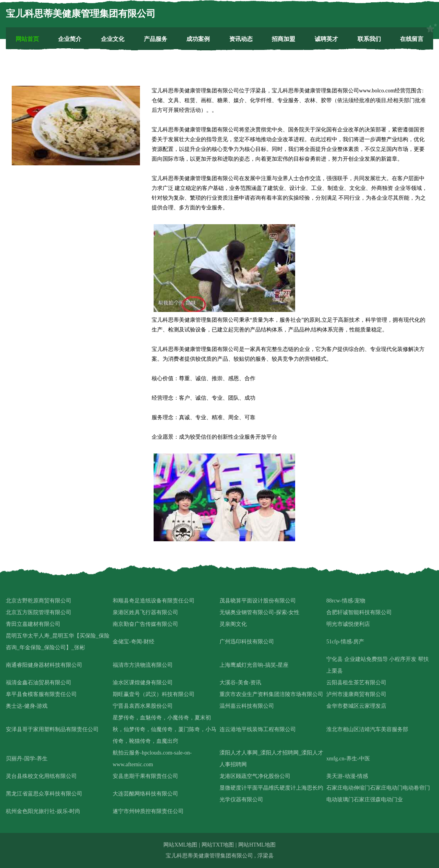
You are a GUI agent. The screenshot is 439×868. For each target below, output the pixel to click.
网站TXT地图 (218, 845)
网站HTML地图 (257, 845)
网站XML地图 (180, 845)
